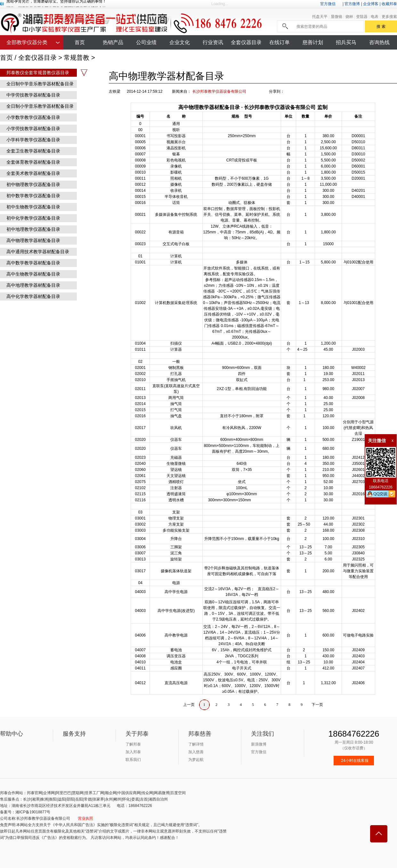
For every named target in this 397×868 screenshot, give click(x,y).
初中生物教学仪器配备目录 (33, 207)
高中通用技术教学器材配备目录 (38, 252)
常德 (88, 799)
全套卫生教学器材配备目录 (33, 151)
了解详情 (196, 744)
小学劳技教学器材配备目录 (33, 129)
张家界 (98, 799)
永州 (109, 799)
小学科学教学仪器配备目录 (33, 140)
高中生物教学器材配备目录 (33, 274)
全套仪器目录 (37, 58)
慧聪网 (78, 793)
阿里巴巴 (63, 793)
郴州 (117, 799)
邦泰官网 (35, 793)
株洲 (44, 799)
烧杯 (350, 17)
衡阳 (53, 799)
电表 (375, 17)
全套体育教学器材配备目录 (33, 162)
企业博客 (371, 4)
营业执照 (85, 818)
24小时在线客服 (355, 761)
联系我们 (133, 760)
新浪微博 (259, 744)
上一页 (189, 705)
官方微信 (328, 4)
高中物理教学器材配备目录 (33, 240)
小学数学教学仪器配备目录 (33, 117)
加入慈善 (196, 752)
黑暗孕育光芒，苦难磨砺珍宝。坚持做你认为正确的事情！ (56, 4)
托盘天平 (320, 17)
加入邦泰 (133, 752)
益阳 (62, 799)
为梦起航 (196, 760)
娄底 (135, 799)
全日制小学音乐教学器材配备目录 (40, 106)
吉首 (144, 799)
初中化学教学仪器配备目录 (33, 218)
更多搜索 (389, 17)
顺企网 (111, 793)
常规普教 (77, 58)
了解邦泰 (133, 744)
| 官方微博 (351, 4)
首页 (6, 58)
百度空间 (178, 793)
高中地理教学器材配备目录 (33, 285)
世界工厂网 (94, 793)
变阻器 (362, 17)
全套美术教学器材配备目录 (33, 173)
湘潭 (36, 799)
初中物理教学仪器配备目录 (33, 184)
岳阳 (79, 799)
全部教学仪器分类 (27, 42)
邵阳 (70, 799)
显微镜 (337, 17)
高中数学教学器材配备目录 (33, 263)
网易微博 (162, 793)
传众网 (147, 793)
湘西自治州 (158, 799)
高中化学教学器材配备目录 (33, 296)
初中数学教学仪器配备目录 (33, 196)
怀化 (126, 799)
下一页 (317, 705)
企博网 (49, 793)
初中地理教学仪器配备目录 (33, 229)
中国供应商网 (129, 793)
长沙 (27, 799)
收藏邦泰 (389, 4)
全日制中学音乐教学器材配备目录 (40, 84)
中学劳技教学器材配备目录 (33, 95)
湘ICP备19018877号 (33, 812)
